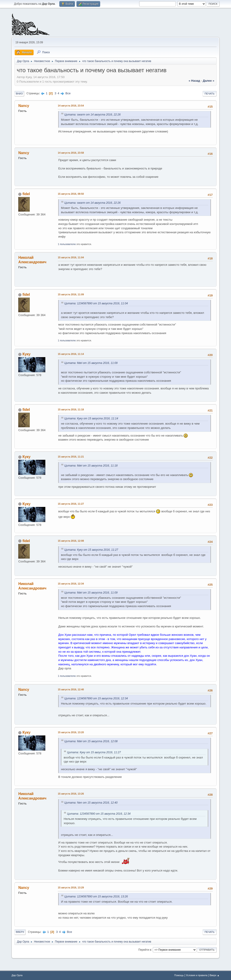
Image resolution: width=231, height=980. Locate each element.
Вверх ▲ (215, 975)
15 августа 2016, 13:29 (71, 888)
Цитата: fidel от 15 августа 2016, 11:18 (91, 466)
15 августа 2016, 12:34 (71, 584)
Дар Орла (17, 975)
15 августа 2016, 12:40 (71, 689)
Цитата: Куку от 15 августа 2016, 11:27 (91, 550)
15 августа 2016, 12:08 (71, 541)
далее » (209, 81)
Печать (210, 94)
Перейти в (145, 950)
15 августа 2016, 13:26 (71, 794)
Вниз (19, 94)
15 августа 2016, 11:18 (71, 409)
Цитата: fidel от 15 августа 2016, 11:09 (91, 363)
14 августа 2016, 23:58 (71, 153)
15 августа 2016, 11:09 (71, 294)
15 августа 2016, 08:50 (71, 194)
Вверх (20, 932)
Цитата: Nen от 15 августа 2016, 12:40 (91, 803)
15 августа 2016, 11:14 (71, 354)
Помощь (179, 975)
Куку (27, 354)
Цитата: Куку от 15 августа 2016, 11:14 (91, 418)
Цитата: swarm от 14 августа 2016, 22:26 (92, 115)
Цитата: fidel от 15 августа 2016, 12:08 (91, 741)
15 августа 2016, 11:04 (71, 257)
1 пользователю (67, 244)
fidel (26, 194)
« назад (194, 81)
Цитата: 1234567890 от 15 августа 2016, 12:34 (96, 698)
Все (68, 93)
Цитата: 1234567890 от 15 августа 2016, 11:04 (96, 303)
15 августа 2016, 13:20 (71, 732)
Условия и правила (197, 975)
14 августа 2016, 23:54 (71, 106)
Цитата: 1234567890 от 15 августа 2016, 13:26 (96, 897)
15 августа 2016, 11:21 (71, 457)
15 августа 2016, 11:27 (71, 504)
